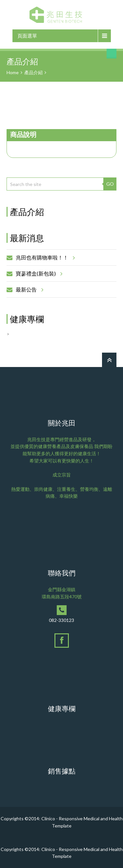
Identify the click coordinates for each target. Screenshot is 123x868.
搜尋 (112, 54)
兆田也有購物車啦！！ (44, 258)
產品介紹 (33, 72)
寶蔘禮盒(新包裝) (38, 274)
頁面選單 (27, 36)
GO (110, 184)
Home (13, 72)
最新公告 (29, 290)
